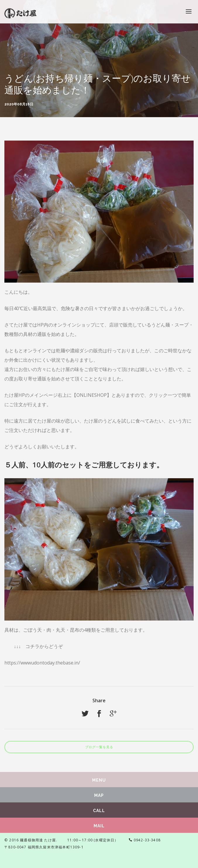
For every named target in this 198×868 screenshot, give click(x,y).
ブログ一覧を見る (99, 747)
